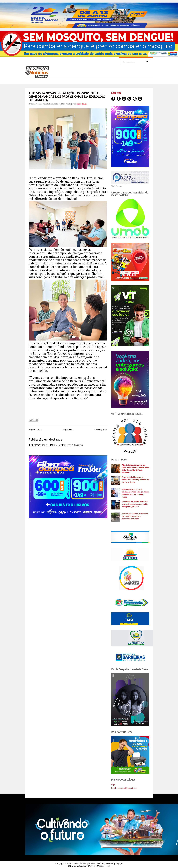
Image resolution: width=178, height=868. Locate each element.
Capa (113, 785)
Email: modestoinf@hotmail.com (124, 788)
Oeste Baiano (82, 104)
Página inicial (68, 430)
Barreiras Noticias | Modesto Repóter (88, 864)
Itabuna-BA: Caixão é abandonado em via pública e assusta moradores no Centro (135, 516)
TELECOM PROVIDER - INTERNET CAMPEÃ (56, 445)
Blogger (119, 864)
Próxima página (101, 430)
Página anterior (35, 430)
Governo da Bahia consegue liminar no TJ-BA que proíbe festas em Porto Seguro (135, 480)
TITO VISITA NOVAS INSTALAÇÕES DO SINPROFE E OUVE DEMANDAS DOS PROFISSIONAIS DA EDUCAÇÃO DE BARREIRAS (67, 97)
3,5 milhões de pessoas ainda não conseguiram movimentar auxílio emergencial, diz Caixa (135, 504)
